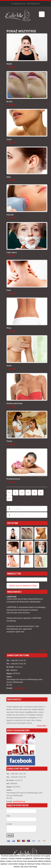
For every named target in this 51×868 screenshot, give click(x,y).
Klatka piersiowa (14, 403)
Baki (9, 177)
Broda (9, 101)
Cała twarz (12, 252)
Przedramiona (13, 479)
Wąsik (9, 64)
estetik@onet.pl (19, 688)
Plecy (9, 328)
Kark (9, 290)
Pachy (9, 441)
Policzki (10, 215)
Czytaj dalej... (42, 651)
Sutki (9, 366)
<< (9, 493)
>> (9, 498)
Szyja (9, 139)
